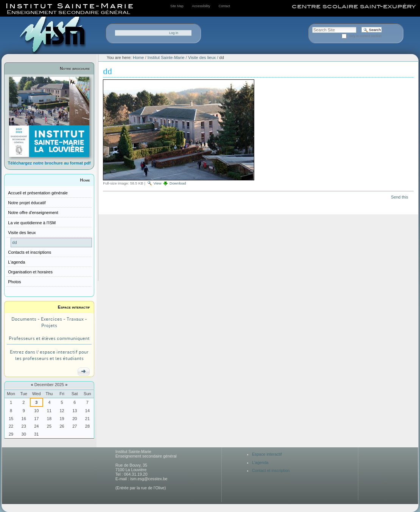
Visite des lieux (202, 57)
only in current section (366, 36)
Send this (399, 197)
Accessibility (201, 6)
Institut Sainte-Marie (166, 57)
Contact (224, 6)
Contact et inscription (271, 470)
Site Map (177, 6)
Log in (174, 33)
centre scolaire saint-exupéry (354, 6)
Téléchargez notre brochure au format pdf (49, 163)
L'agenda (260, 462)
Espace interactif (74, 307)
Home (85, 180)
